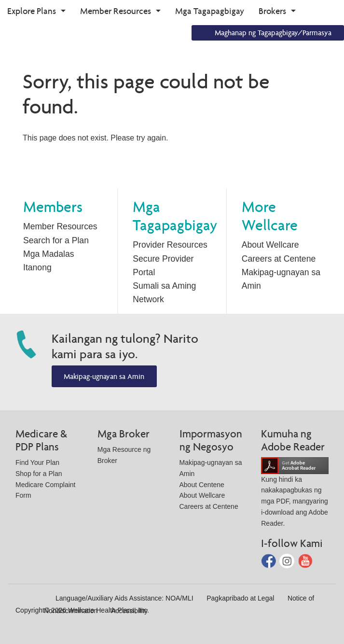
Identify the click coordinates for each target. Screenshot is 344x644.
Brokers (272, 11)
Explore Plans (32, 11)
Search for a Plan (56, 240)
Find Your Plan (37, 462)
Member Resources (116, 11)
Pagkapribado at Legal (240, 598)
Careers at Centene (279, 259)
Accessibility (129, 611)
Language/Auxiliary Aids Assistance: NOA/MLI (124, 598)
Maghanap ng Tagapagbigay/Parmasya (273, 33)
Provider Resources (170, 245)
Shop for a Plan (39, 474)
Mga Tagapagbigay (210, 11)
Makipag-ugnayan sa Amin (104, 376)
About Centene (202, 485)
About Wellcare (270, 245)
